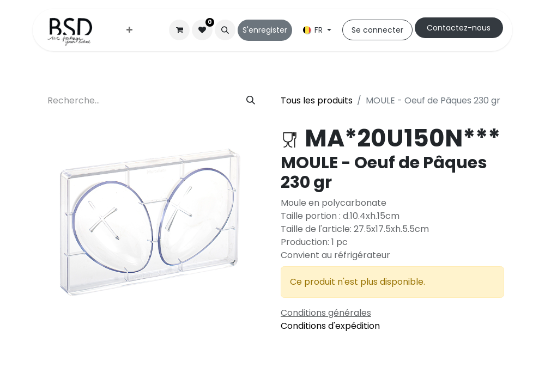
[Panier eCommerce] (179, 30)
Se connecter (377, 30)
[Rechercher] (251, 101)
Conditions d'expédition (330, 326)
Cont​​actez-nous (459, 28)
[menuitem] (129, 30)
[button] (225, 30)
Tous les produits (317, 100)
